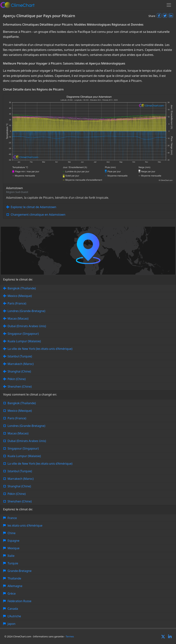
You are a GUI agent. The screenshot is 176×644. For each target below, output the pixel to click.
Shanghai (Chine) (19, 371)
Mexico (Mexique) (20, 296)
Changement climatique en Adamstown (38, 215)
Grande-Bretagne (20, 571)
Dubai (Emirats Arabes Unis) (27, 326)
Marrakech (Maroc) (21, 364)
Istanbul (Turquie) (20, 356)
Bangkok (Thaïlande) (22, 288)
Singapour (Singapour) (23, 334)
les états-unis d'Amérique (25, 525)
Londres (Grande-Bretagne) (26, 311)
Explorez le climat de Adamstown (33, 207)
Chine (12, 533)
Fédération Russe (19, 601)
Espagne (13, 541)
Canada (13, 609)
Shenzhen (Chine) (20, 387)
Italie (11, 556)
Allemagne (15, 586)
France (12, 518)
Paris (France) (17, 303)
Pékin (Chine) (17, 379)
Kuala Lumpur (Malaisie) (24, 341)
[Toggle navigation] (169, 5)
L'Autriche (14, 616)
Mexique (14, 548)
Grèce (12, 593)
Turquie (13, 563)
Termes (70, 636)
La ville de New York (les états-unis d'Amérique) (40, 349)
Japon (12, 624)
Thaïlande (14, 578)
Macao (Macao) (18, 318)
